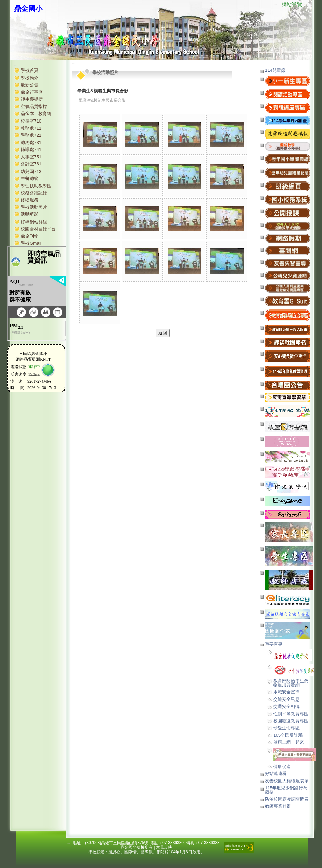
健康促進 (282, 766)
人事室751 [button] (31, 157)
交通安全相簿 (286, 706)
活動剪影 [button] (30, 214)
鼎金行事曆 (32, 92)
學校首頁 (30, 70)
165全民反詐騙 (288, 735)
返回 (163, 333)
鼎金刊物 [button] (30, 236)
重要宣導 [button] (274, 644)
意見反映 (164, 847)
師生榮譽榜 (32, 99)
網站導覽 (292, 5)
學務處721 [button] (31, 135)
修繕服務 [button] (30, 200)
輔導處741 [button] (31, 150)
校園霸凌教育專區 (291, 721)
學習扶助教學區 (36, 186)
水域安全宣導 (286, 692)
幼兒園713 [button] (31, 171)
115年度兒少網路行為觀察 (286, 790)
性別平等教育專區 (291, 714)
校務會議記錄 (34, 193)
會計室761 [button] (31, 164)
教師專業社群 (278, 806)
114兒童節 (275, 70)
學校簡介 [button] (30, 78)
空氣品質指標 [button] (34, 107)
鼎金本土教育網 (36, 114)
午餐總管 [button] (30, 178)
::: (275, 5)
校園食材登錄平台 (38, 229)
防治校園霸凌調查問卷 (287, 799)
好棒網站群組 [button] (34, 222)
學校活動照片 (34, 207)
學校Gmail (31, 243)
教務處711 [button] (31, 128)
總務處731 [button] (31, 142)
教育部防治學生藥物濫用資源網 (291, 683)
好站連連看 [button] (276, 774)
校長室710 (31, 121)
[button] (288, 146)
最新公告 (30, 85)
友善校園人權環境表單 (287, 781)
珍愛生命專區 (286, 728)
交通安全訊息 (286, 699)
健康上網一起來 (289, 742)
